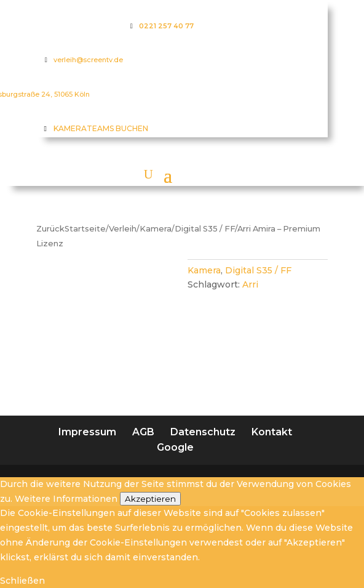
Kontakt (272, 432)
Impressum (87, 432)
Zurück (50, 229)
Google (175, 447)
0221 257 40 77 (166, 26)
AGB (143, 432)
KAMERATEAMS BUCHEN (101, 128)
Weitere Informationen (66, 499)
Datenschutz (203, 432)
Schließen (22, 581)
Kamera (156, 229)
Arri (250, 284)
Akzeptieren (150, 499)
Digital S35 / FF (205, 229)
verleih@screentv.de (88, 60)
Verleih (123, 229)
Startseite (85, 229)
